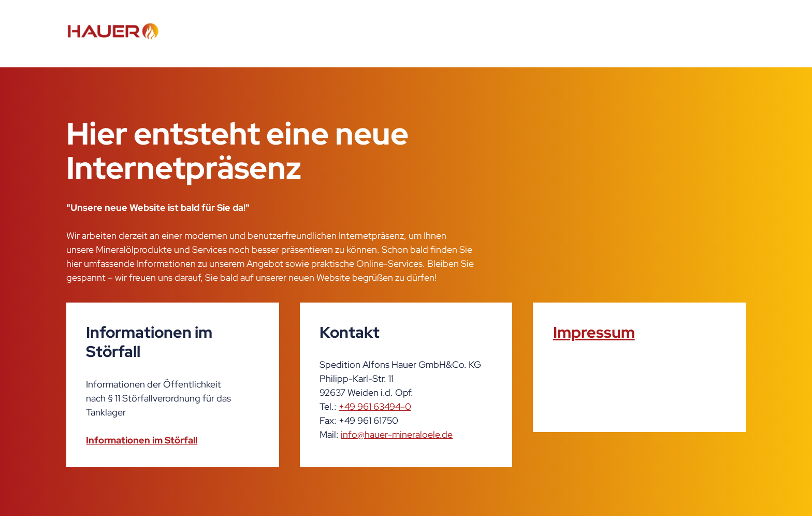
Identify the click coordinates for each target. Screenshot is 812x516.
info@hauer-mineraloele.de (397, 434)
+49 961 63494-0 (375, 406)
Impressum (594, 332)
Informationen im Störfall (142, 440)
